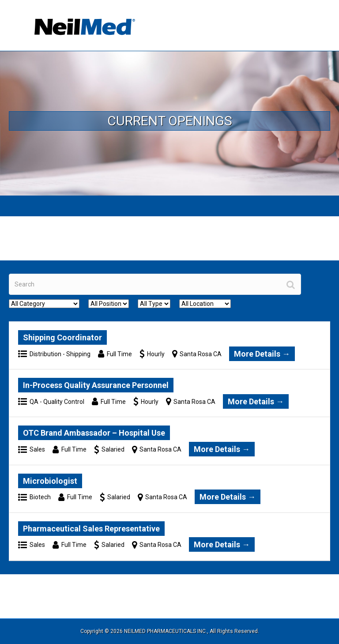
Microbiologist (50, 481)
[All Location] (205, 304)
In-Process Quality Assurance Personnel (96, 385)
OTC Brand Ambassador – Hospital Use (94, 433)
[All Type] (154, 304)
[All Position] (109, 304)
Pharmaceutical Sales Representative (91, 529)
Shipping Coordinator (62, 337)
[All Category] (44, 304)
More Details (262, 354)
